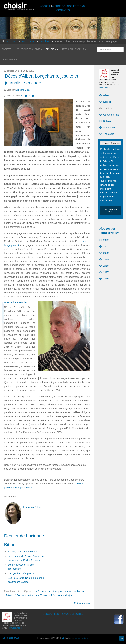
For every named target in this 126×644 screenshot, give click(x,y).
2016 (106, 279)
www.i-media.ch (82, 638)
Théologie (109, 134)
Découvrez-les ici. (110, 211)
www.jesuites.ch (106, 87)
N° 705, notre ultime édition (23, 551)
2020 (106, 253)
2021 (106, 246)
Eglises (107, 102)
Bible (106, 95)
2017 (106, 272)
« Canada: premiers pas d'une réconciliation (60, 591)
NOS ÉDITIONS (76, 6)
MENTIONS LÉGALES (10, 638)
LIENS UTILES (51, 614)
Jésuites (108, 108)
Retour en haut (82, 603)
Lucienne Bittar (23, 90)
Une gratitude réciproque (21, 573)
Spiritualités (110, 127)
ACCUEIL (46, 6)
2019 (106, 259)
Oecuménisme (111, 115)
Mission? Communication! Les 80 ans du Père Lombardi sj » (39, 595)
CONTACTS (63, 10)
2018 (106, 266)
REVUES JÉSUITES (72, 614)
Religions (108, 121)
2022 (106, 240)
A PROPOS (59, 6)
